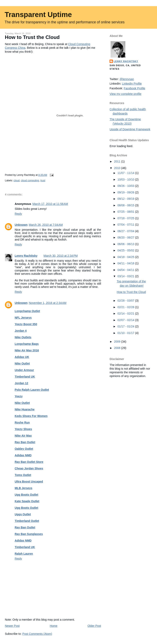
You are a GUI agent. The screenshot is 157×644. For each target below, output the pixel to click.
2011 (118, 161)
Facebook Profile (134, 88)
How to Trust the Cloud (32, 37)
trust (43, 181)
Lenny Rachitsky (26, 256)
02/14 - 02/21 (126, 313)
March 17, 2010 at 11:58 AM (50, 204)
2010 (118, 168)
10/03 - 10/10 (126, 179)
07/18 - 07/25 (126, 218)
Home (53, 626)
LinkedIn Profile (132, 84)
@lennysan (127, 79)
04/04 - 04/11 (126, 270)
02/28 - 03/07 (126, 301)
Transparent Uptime (38, 14)
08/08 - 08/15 (126, 205)
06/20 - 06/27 (126, 237)
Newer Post (12, 626)
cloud (16, 181)
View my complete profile (125, 94)
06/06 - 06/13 (126, 244)
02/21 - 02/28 (126, 307)
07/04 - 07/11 (126, 225)
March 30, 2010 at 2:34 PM (61, 256)
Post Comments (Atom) (37, 634)
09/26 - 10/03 (126, 186)
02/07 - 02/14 (126, 320)
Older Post (94, 626)
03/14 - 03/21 (126, 276)
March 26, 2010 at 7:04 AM (46, 225)
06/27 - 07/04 (126, 231)
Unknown (21, 225)
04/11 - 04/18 (126, 263)
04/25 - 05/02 (126, 250)
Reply (18, 214)
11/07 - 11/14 (126, 173)
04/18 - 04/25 (126, 257)
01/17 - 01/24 (126, 326)
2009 (118, 342)
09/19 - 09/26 (126, 192)
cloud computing (30, 181)
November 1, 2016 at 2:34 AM (48, 303)
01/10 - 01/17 (126, 333)
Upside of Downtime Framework (130, 129)
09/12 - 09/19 (126, 199)
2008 (118, 348)
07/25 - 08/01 (126, 212)
